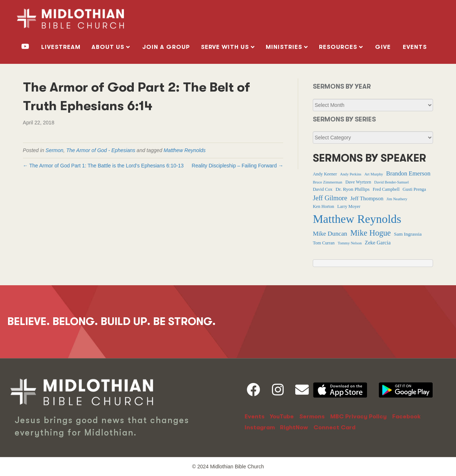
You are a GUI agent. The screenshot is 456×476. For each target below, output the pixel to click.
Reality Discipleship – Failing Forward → (237, 166)
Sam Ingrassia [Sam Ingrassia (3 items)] (408, 234)
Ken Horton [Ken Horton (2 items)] (324, 206)
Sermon (54, 150)
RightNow (294, 427)
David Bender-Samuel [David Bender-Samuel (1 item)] (392, 182)
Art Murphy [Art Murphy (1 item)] (374, 174)
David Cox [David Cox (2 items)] (323, 189)
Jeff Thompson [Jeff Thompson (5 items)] (367, 198)
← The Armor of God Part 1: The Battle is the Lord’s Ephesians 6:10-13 (103, 166)
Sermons (312, 417)
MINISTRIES (284, 47)
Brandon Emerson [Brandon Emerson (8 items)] (408, 173)
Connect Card (334, 427)
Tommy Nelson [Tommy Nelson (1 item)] (350, 243)
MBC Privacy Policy (358, 417)
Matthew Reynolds (185, 150)
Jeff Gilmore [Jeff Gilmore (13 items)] (330, 198)
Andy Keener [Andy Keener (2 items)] (325, 174)
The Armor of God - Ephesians (101, 150)
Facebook (406, 417)
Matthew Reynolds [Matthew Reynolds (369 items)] (357, 219)
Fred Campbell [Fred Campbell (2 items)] (386, 189)
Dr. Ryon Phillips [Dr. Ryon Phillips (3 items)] (352, 189)
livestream (61, 47)
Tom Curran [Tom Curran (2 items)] (324, 243)
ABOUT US (108, 47)
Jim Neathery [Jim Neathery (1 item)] (397, 199)
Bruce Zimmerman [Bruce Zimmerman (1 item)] (328, 182)
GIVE (383, 47)
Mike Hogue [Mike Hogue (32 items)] (371, 233)
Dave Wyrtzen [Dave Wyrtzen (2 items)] (358, 182)
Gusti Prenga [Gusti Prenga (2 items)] (414, 189)
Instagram (260, 427)
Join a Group (166, 47)
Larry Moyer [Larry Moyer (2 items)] (349, 206)
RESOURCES (338, 47)
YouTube (282, 417)
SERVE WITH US (225, 47)
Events (415, 47)
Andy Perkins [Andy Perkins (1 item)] (351, 174)
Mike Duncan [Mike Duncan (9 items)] (330, 234)
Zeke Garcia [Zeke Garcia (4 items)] (378, 243)
